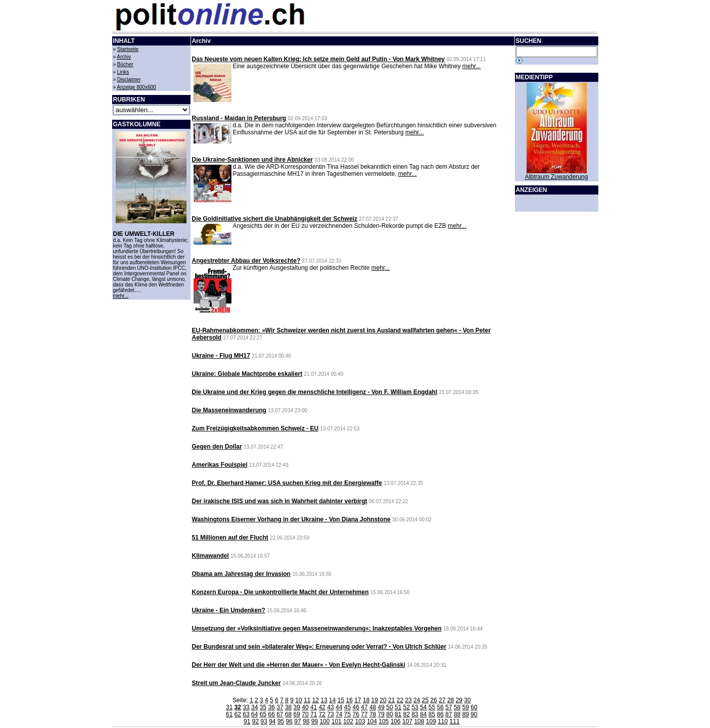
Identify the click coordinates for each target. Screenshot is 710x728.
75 (347, 714)
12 (316, 700)
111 (455, 721)
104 (372, 721)
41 (314, 707)
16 (349, 700)
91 (247, 721)
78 (373, 714)
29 (459, 700)
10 (298, 700)
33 (246, 707)
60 (474, 707)
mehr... (121, 296)
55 (432, 707)
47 (364, 707)
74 (339, 714)
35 (263, 707)
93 (264, 721)
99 (315, 721)
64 (254, 714)
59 (466, 707)
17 (358, 700)
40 (305, 707)
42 (322, 707)
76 (356, 714)
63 (246, 714)
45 (347, 707)
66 (271, 714)
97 (297, 721)
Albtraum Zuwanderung (557, 177)
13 (324, 700)
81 (398, 714)
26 (434, 700)
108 (419, 721)
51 (398, 707)
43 (330, 707)
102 (348, 721)
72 (322, 714)
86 (440, 714)
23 (408, 700)
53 (415, 707)
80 (389, 714)
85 (432, 714)
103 (360, 721)
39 (297, 707)
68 (288, 714)
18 (366, 700)
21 (391, 700)
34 (254, 707)
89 (466, 714)
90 (474, 714)
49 (381, 707)
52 (407, 707)
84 (423, 714)
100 (324, 721)
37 (280, 707)
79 (381, 714)
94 (272, 721)
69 (297, 714)
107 (407, 721)
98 (306, 721)
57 (448, 707)
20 (383, 700)
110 (443, 721)
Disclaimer (129, 80)
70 (305, 714)
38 (288, 707)
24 (417, 700)
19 (375, 700)
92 (255, 721)
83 (415, 714)
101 (337, 721)
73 (330, 714)
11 (307, 700)
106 (396, 721)
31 (229, 707)
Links (123, 72)
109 (431, 721)
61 (229, 714)
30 (467, 700)
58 (457, 707)
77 (364, 714)
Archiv (124, 57)
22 (400, 700)
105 (384, 721)
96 (289, 721)
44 (339, 707)
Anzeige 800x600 (136, 87)
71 (314, 714)
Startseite (128, 49)
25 (425, 700)
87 (448, 714)
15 (341, 700)
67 (280, 714)
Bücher (125, 64)
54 (423, 707)
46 (356, 707)
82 (407, 714)
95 (281, 721)
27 (442, 700)
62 (238, 714)
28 (451, 700)
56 (440, 707)
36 (271, 707)
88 (457, 714)
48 (373, 707)
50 (389, 707)
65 (263, 714)
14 (332, 700)
